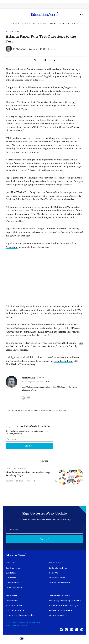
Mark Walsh (21, 49)
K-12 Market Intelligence (61, 610)
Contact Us (55, 563)
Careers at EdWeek (14, 587)
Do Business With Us (59, 595)
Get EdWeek (12, 595)
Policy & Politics (29, 23)
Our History (11, 573)
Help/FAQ (53, 573)
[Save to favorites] (45, 60)
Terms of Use (11, 626)
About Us (10, 563)
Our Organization (13, 568)
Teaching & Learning (47, 23)
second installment (63, 361)
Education (12, 31)
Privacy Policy (23, 626)
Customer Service (57, 578)
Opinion (75, 23)
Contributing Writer (29, 382)
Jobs (83, 23)
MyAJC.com (73, 328)
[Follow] (42, 377)
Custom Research (58, 615)
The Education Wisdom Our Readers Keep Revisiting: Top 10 (28, 474)
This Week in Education (18, 364)
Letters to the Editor (58, 568)
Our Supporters (13, 583)
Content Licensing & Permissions (20, 615)
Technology (64, 23)
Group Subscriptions (15, 610)
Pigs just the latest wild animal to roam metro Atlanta (44, 344)
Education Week (43, 382)
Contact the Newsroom (60, 583)
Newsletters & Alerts (15, 605)
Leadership (14, 23)
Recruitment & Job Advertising (64, 605)
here (66, 357)
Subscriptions (12, 601)
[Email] (44, 529)
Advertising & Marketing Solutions (65, 601)
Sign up (44, 539)
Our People (11, 578)
